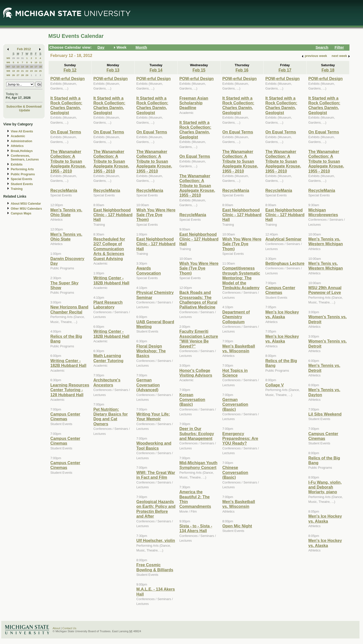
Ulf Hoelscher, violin (156, 540)
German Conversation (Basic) (235, 404)
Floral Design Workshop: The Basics (151, 351)
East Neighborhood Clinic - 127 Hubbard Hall (113, 215)
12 (13, 67)
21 (22, 71)
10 (36, 62)
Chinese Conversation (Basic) (235, 472)
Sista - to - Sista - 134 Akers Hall (196, 528)
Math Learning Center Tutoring (108, 358)
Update (25, 110)
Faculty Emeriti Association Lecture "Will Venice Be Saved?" (199, 339)
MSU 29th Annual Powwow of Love (325, 290)
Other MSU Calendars (26, 209)
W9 (8, 75)
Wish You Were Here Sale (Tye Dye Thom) (156, 215)
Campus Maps (21, 213)
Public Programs (23, 174)
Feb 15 (199, 70)
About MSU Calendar (26, 204)
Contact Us (69, 628)
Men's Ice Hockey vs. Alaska (282, 314)
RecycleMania (64, 190)
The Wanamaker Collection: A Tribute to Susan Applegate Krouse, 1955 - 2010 (68, 161)
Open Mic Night (237, 526)
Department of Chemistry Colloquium (236, 317)
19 (13, 71)
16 (31, 67)
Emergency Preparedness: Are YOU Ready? (240, 438)
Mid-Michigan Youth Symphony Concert (198, 465)
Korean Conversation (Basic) (192, 400)
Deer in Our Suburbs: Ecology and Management (197, 433)
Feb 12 (70, 70)
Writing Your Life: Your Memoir (153, 416)
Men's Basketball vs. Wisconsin (239, 348)
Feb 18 (328, 70)
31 (22, 58)
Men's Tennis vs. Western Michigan (326, 241)
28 (22, 75)
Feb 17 (285, 70)
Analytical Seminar (283, 239)
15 (27, 67)
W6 (8, 62)
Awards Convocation (149, 270)
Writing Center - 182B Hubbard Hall (68, 363)
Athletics (17, 146)
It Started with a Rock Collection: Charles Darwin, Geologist (66, 105)
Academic (18, 136)
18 (40, 67)
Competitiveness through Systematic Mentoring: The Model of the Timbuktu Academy (241, 278)
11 (40, 62)
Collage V (275, 385)
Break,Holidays (22, 151)
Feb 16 (242, 70)
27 (18, 75)
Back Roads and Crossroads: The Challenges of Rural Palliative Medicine (198, 300)
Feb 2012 (24, 49)
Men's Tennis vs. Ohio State (66, 212)
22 (27, 71)
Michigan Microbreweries (323, 212)
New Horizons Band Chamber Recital (69, 309)
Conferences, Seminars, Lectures (25, 158)
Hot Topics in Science (235, 373)
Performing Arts (22, 169)
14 (22, 67)
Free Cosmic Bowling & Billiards (155, 567)
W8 (8, 71)
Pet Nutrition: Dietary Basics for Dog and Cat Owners (111, 417)
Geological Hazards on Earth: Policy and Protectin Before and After (156, 509)
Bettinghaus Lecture (285, 263)
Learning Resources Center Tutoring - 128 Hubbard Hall (70, 390)
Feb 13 (113, 70)
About (56, 628)
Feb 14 (156, 70)
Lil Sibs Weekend (325, 414)
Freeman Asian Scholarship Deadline (194, 103)
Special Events (21, 179)
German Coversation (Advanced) (148, 385)
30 (18, 58)
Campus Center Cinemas (65, 416)
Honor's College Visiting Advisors (196, 373)
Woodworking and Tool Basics (154, 446)
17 (36, 67)
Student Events (22, 184)
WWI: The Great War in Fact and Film (156, 475)
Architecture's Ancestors (107, 382)
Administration (21, 141)
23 (31, 71)
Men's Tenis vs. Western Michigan (326, 266)
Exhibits (17, 165)
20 (18, 71)
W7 (8, 67)
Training (17, 189)
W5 (8, 58)
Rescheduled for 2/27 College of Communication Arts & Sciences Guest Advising (109, 249)
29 (13, 58)
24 (36, 71)
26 (13, 75)
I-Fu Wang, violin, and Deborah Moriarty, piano (325, 487)
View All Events (22, 131)
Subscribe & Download (24, 106)
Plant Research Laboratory (108, 305)
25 (40, 71)
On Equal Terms (66, 132)
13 (18, 67)
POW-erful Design (68, 78)
